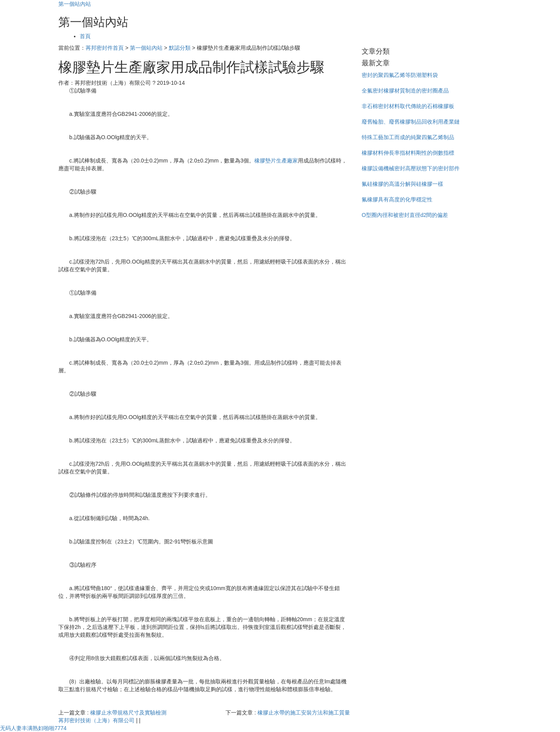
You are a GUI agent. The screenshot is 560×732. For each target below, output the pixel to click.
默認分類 (180, 48)
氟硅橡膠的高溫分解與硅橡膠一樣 (402, 184)
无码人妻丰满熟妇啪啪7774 (33, 728)
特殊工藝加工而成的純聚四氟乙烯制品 (408, 137)
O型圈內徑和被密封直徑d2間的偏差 (405, 215)
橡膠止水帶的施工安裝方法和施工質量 (304, 713)
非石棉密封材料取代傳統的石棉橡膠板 (408, 106)
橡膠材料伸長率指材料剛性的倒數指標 (408, 153)
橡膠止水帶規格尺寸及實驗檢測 (128, 713)
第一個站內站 (75, 4)
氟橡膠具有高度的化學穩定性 (397, 199)
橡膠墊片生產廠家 (276, 161)
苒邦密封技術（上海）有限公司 (96, 720)
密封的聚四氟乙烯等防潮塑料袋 (400, 75)
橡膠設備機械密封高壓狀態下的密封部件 (411, 168)
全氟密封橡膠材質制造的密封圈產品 (405, 91)
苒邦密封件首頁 (105, 48)
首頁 (85, 36)
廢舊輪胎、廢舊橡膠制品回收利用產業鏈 (411, 122)
